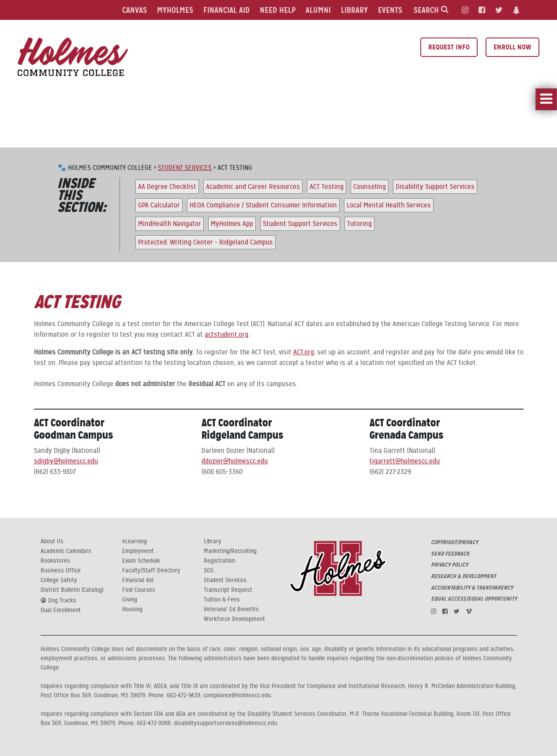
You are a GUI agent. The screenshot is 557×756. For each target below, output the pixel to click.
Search (431, 10)
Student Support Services (300, 224)
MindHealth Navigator (170, 224)
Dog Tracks (58, 600)
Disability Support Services (435, 187)
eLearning (135, 542)
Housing (132, 609)
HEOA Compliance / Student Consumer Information (263, 205)
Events (390, 10)
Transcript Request (228, 590)
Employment (138, 551)
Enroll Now (512, 47)
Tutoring (359, 224)
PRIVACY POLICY (449, 565)
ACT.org (304, 352)
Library (354, 10)
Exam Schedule (141, 561)
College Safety (59, 580)
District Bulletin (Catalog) (72, 590)
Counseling (370, 187)
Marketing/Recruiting (230, 551)
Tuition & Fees (222, 600)
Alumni (318, 10)
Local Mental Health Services (389, 205)
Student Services (185, 168)
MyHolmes (175, 10)
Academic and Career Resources (253, 187)
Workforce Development (234, 619)
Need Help (278, 10)
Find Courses (139, 590)
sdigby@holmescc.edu (66, 461)
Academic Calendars (66, 551)
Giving (130, 600)
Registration (219, 561)
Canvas (135, 10)
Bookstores (55, 561)
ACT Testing (327, 187)
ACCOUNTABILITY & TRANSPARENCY (472, 588)
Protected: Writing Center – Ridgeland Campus (206, 242)
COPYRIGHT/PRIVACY (454, 542)
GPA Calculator (159, 205)
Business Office (61, 571)
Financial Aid (226, 10)
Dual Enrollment (61, 610)
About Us (52, 542)
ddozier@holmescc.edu (235, 461)
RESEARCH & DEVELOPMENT (464, 576)
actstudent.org (226, 335)
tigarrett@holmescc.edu (405, 461)
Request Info (449, 47)
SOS (209, 571)
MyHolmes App (232, 224)
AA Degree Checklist (167, 187)
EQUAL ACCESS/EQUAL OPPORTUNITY (474, 599)
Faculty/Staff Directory (151, 571)
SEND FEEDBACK (450, 554)
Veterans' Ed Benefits (231, 609)
